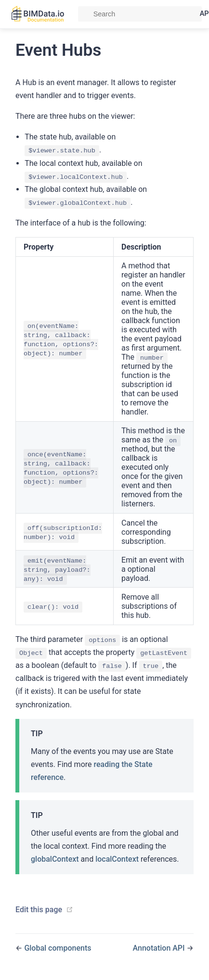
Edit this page (39, 910)
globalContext (55, 859)
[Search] (140, 14)
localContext (117, 859)
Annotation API (160, 948)
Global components (58, 948)
